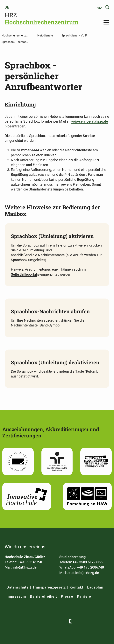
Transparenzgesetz (49, 587)
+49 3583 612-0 (30, 562)
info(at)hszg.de (25, 567)
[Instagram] (51, 621)
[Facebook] (8, 621)
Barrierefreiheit (43, 596)
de (7, 7)
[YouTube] (40, 621)
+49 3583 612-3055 (88, 562)
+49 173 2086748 (90, 567)
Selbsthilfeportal (24, 274)
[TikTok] (62, 621)
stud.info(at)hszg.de (83, 573)
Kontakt (76, 587)
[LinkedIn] (19, 621)
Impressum (16, 596)
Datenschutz (18, 587)
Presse (67, 596)
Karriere (84, 596)
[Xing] (29, 621)
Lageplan (95, 587)
